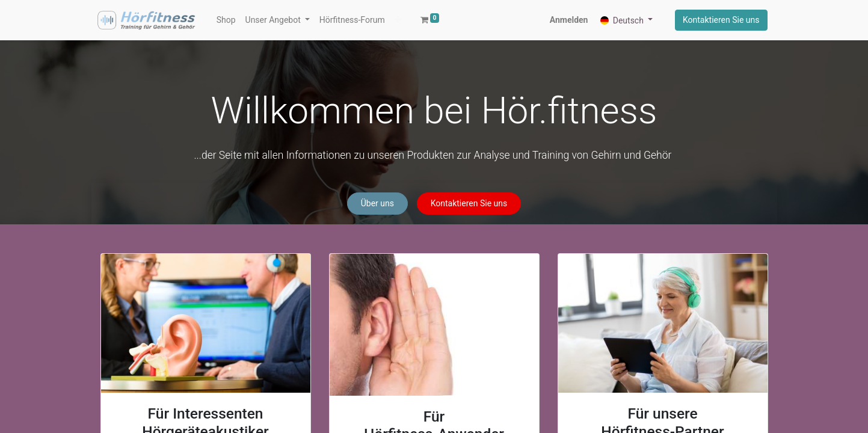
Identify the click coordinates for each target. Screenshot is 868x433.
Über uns (377, 203)
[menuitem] (226, 20)
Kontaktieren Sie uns (721, 20)
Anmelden (569, 20)
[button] (398, 20)
